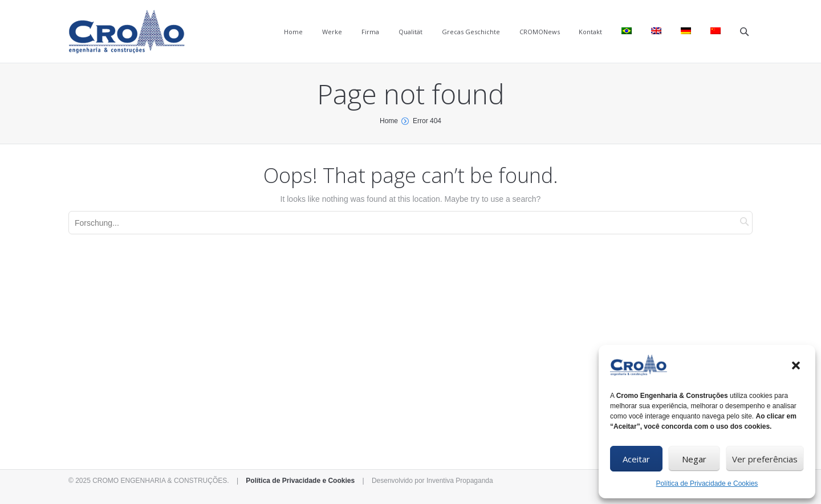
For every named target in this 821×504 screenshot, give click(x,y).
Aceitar (636, 459)
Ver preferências (765, 459)
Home (389, 121)
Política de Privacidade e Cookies (707, 483)
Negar (694, 459)
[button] (797, 367)
